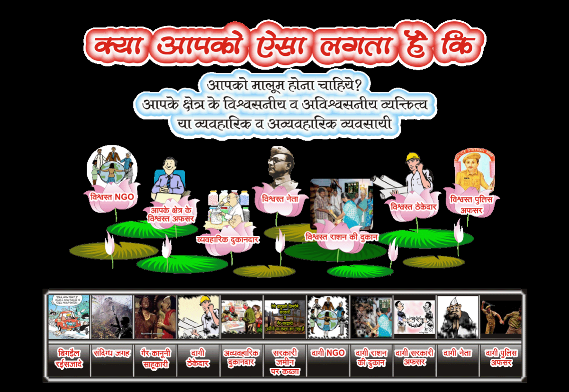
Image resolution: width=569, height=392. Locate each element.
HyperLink (199, 302)
